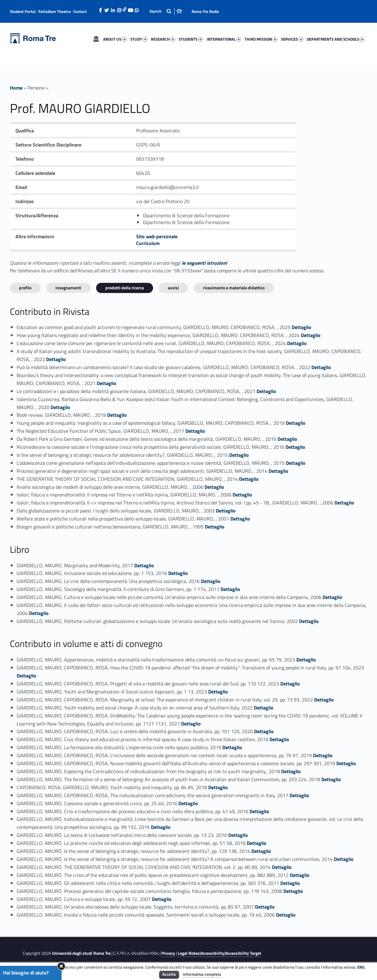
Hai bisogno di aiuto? (26, 973)
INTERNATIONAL (224, 39)
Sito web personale (157, 236)
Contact (80, 11)
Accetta (169, 974)
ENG (361, 967)
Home (96, 39)
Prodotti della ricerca (125, 288)
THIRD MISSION (261, 39)
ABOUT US (115, 39)
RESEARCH (163, 39)
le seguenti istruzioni (204, 263)
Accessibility (212, 953)
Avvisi (173, 288)
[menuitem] (96, 39)
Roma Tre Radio (205, 11)
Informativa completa (202, 974)
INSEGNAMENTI (68, 288)
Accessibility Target (243, 953)
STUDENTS (191, 39)
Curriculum (148, 243)
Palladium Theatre (55, 11)
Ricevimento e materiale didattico (234, 288)
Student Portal (23, 11)
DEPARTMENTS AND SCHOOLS (336, 39)
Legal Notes (189, 953)
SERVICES (292, 39)
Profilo (25, 288)
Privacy (168, 953)
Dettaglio (302, 327)
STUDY (139, 39)
